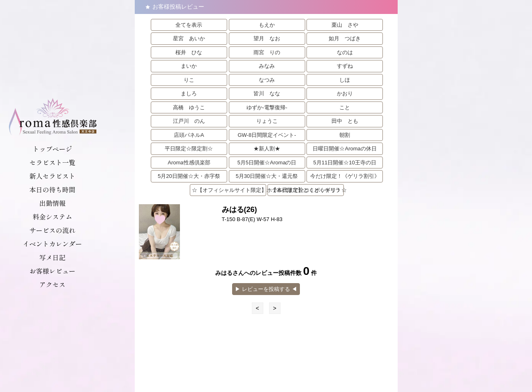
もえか (267, 25)
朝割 (345, 135)
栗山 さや (345, 25)
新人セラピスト (52, 176)
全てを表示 (189, 25)
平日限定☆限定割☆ (189, 149)
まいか (189, 66)
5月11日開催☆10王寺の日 (345, 163)
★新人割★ (267, 149)
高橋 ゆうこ (189, 107)
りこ (189, 80)
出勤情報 (52, 203)
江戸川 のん (189, 121)
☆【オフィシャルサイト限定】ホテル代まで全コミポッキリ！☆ (229, 190)
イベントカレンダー (52, 244)
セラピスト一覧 (52, 162)
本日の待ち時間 (52, 189)
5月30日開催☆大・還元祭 (267, 176)
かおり (345, 93)
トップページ (52, 149)
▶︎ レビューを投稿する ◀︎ (266, 289)
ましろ (189, 93)
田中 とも (345, 121)
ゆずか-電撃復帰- (267, 107)
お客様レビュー (52, 271)
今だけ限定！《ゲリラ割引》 (345, 176)
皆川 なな (267, 93)
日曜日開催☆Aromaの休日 (344, 149)
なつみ (267, 80)
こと (345, 107)
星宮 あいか (189, 38)
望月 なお (267, 38)
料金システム (52, 217)
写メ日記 (52, 257)
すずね (345, 66)
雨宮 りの (267, 52)
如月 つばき (345, 38)
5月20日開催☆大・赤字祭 (189, 176)
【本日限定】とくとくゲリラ (306, 190)
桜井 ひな (189, 52)
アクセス (52, 284)
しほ (345, 80)
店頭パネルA (189, 135)
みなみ (267, 66)
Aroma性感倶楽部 (189, 163)
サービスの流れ (52, 230)
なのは (345, 52)
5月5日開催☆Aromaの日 (267, 163)
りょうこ (267, 121)
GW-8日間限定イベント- (267, 135)
